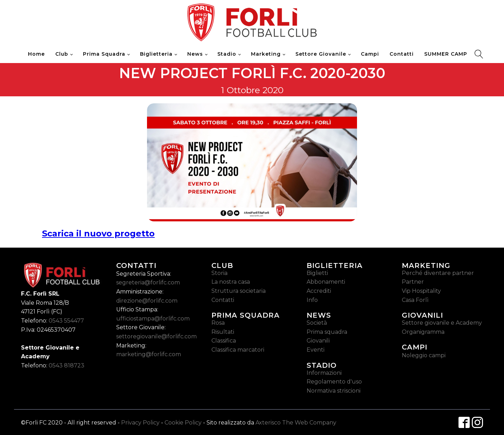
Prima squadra (327, 332)
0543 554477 (66, 321)
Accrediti (319, 291)
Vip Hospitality (421, 291)
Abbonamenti (326, 282)
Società (317, 323)
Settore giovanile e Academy (442, 323)
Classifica (224, 341)
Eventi (316, 350)
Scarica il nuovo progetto (98, 233)
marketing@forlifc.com (149, 354)
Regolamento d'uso (334, 382)
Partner (413, 282)
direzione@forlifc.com (147, 301)
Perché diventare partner (438, 273)
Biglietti (317, 273)
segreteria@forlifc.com (148, 282)
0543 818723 (66, 365)
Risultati (223, 332)
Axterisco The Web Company (296, 423)
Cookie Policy (183, 423)
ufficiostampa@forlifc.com (153, 319)
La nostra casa (231, 282)
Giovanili (318, 341)
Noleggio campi (424, 355)
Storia (219, 273)
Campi (370, 54)
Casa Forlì (415, 300)
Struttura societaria (239, 291)
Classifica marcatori (238, 350)
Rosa (218, 323)
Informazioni (324, 373)
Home (36, 54)
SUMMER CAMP (446, 54)
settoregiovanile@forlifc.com (156, 336)
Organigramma (423, 332)
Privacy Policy (140, 423)
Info (312, 300)
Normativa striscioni (334, 391)
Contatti (402, 54)
